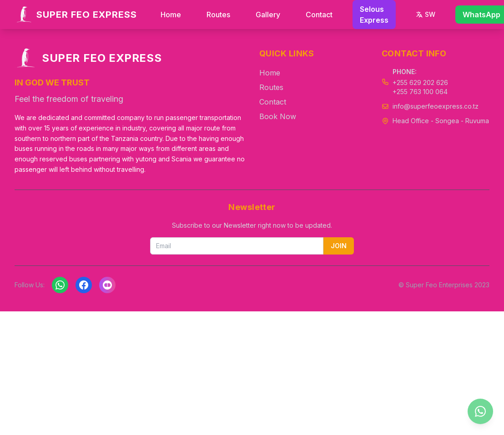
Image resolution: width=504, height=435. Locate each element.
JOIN (339, 246)
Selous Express (374, 15)
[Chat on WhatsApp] (480, 411)
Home (171, 15)
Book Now (278, 116)
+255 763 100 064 (420, 92)
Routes (218, 15)
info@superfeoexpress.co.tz (436, 106)
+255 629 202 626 (420, 82)
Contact (319, 15)
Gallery (268, 15)
